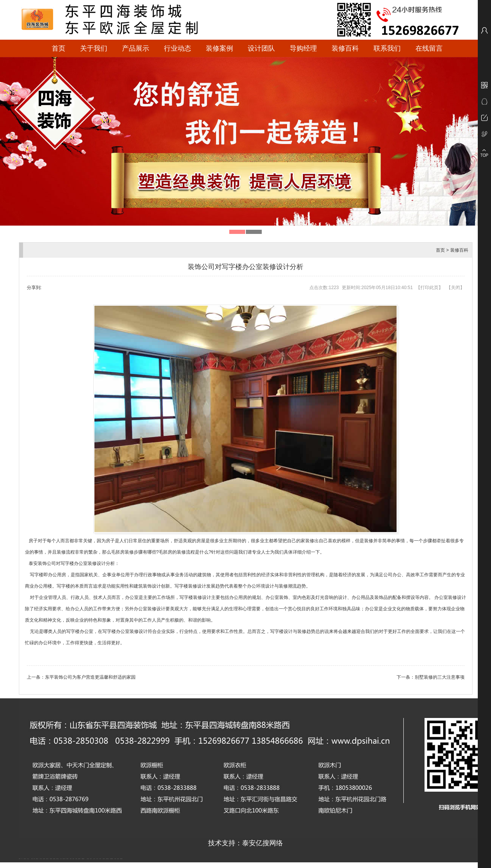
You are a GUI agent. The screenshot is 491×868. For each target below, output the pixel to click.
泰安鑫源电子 (51, 859)
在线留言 (429, 48)
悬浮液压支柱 (47, 859)
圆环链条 (20, 859)
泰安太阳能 (88, 859)
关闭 (455, 288)
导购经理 (303, 48)
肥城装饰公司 (79, 859)
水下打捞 (61, 859)
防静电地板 (67, 859)
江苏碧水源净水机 (107, 859)
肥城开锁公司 (37, 859)
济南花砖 (115, 859)
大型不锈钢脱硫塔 (111, 859)
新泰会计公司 (25, 859)
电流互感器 (44, 859)
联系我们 (387, 48)
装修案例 (219, 48)
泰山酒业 (28, 859)
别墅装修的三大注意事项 (440, 677)
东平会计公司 (41, 859)
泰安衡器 (71, 859)
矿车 (22, 859)
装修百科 (345, 48)
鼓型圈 (32, 859)
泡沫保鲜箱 (104, 859)
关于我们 (94, 48)
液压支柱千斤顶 (64, 859)
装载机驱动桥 (121, 859)
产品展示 (136, 48)
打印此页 (429, 288)
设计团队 (261, 48)
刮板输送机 (118, 859)
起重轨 (34, 859)
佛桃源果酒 (54, 859)
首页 (59, 48)
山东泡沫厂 (91, 859)
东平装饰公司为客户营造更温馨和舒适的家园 (90, 677)
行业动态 (178, 48)
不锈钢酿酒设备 (83, 859)
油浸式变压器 (57, 859)
